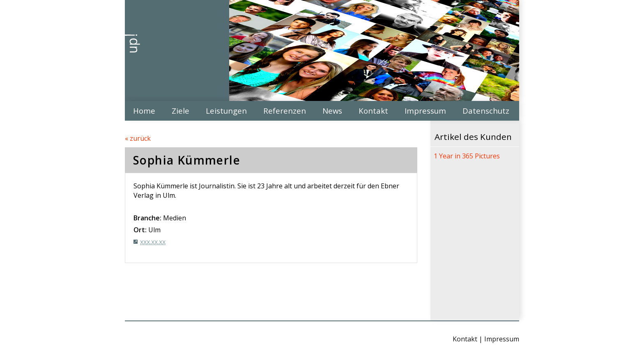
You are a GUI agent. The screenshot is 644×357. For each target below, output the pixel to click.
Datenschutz (486, 111)
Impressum (425, 111)
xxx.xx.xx (153, 242)
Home (144, 111)
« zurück (138, 138)
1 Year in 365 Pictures (467, 156)
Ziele (181, 111)
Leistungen (226, 111)
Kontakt (373, 111)
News (332, 111)
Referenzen (285, 111)
